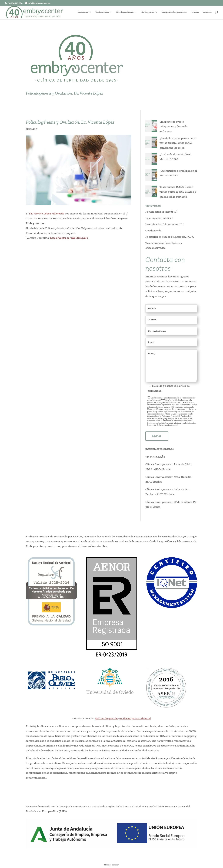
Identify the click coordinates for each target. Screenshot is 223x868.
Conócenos (83, 12)
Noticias (195, 12)
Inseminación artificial (159, 218)
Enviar (157, 436)
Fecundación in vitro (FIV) (161, 212)
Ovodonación (153, 230)
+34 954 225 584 (155, 457)
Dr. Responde (148, 12)
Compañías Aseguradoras (174, 12)
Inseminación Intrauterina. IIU (164, 224)
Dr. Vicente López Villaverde (47, 214)
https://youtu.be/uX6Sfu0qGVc (69, 238)
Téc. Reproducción (125, 12)
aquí (176, 425)
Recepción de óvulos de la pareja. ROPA (170, 237)
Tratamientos (102, 12)
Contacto (207, 12)
